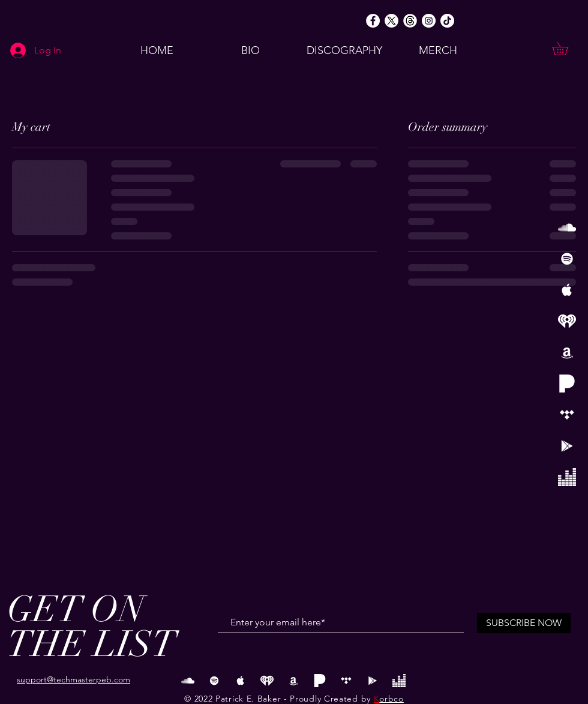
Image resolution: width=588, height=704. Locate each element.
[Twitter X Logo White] (391, 21)
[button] (566, 49)
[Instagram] (429, 21)
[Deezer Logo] (567, 477)
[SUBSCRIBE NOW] (524, 623)
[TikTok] (447, 21)
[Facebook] (373, 21)
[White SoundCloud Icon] (567, 227)
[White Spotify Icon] (567, 259)
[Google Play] (567, 446)
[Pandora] (567, 384)
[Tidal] (567, 415)
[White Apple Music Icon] (567, 290)
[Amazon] (567, 352)
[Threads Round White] (410, 21)
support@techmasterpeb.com (73, 679)
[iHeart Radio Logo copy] (567, 321)
